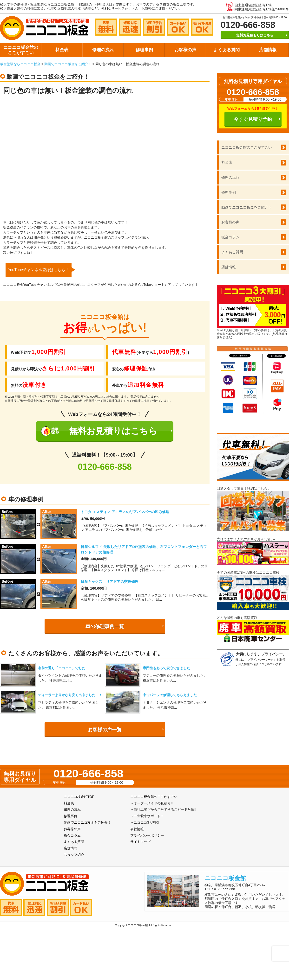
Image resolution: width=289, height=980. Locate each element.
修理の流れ (103, 50)
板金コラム (230, 237)
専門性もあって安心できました (166, 668)
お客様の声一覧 (105, 730)
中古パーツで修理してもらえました (170, 695)
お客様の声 (185, 50)
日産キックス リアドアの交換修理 (110, 582)
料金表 (62, 50)
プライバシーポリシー (147, 835)
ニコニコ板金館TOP (79, 797)
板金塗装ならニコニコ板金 (20, 64)
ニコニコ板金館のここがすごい (21, 50)
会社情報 (137, 829)
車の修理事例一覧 (105, 626)
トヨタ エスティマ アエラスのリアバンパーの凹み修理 (125, 512)
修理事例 (144, 50)
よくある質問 (227, 50)
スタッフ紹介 (74, 855)
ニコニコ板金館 (225, 878)
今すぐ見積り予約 (253, 119)
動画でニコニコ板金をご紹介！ (68, 64)
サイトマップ (140, 842)
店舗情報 (268, 50)
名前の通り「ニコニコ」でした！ (63, 668)
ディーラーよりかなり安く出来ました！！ (70, 695)
